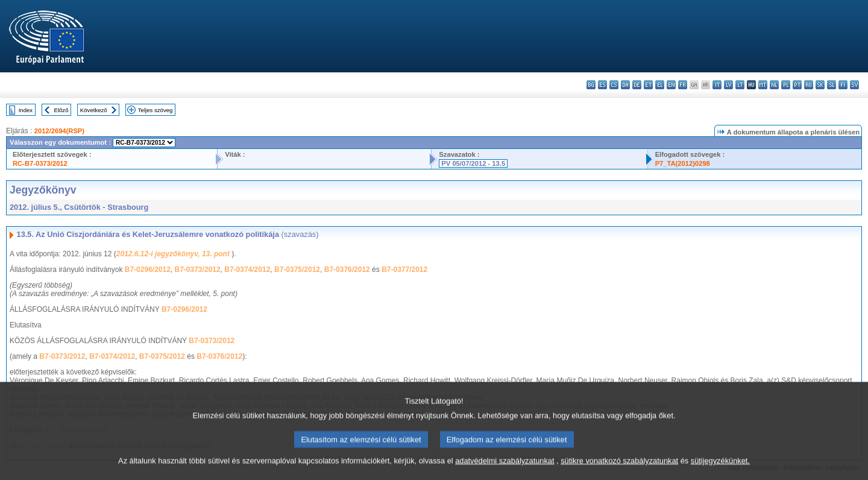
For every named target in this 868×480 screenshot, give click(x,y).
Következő (94, 110)
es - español (602, 85)
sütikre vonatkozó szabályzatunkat (619, 472)
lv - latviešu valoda (728, 85)
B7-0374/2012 (247, 270)
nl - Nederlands (774, 85)
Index (26, 110)
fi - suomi (843, 85)
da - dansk (625, 85)
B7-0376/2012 (347, 270)
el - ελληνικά (660, 85)
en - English (671, 85)
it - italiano (717, 85)
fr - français (683, 85)
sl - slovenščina (832, 85)
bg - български (591, 85)
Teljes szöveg (156, 110)
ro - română (809, 85)
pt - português (797, 85)
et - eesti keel (648, 85)
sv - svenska (854, 85)
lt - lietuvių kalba (740, 85)
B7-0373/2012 (198, 270)
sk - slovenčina (820, 85)
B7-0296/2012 (148, 270)
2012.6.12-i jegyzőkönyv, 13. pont (174, 254)
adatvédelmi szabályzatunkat (505, 472)
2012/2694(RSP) (59, 131)
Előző (61, 110)
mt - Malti (763, 85)
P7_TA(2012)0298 (683, 163)
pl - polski (786, 85)
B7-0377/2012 (404, 270)
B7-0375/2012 (297, 270)
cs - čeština (614, 85)
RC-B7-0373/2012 (40, 163)
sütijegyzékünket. (720, 472)
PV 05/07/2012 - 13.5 (473, 163)
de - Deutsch (637, 85)
